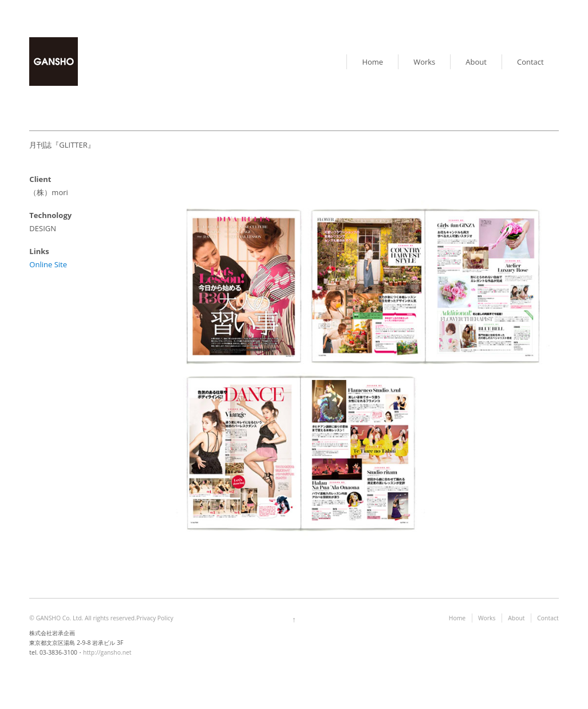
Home (372, 62)
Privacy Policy (155, 618)
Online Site (48, 264)
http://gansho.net (107, 652)
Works (424, 62)
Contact (530, 62)
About (476, 62)
